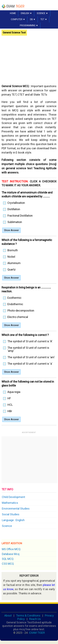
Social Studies (11, 514)
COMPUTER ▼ (18, 19)
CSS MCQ (8, 564)
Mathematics (10, 503)
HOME (13, 13)
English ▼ (26, 13)
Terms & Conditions (28, 616)
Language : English (13, 520)
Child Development (13, 497)
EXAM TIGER (37, 633)
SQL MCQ (8, 559)
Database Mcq (11, 554)
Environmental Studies (16, 509)
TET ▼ (44, 19)
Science (7, 526)
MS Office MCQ (11, 549)
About (8, 616)
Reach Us (35, 619)
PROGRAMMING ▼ (29, 25)
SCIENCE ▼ (42, 13)
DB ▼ (33, 19)
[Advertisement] (28, 58)
